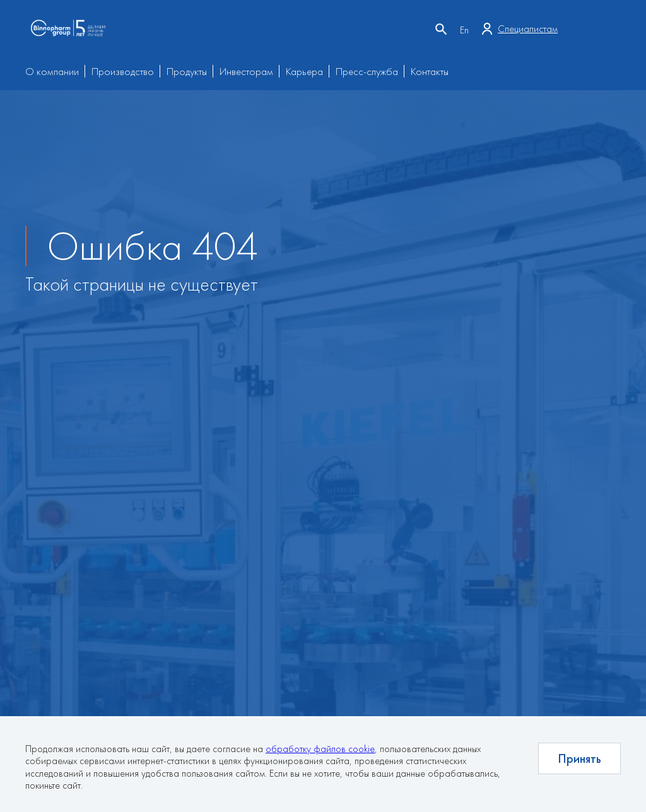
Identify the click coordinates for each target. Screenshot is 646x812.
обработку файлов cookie (320, 749)
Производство (123, 71)
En (464, 30)
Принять (579, 758)
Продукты (187, 71)
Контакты (430, 71)
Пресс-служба (367, 71)
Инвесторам (246, 71)
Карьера (304, 71)
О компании (52, 71)
